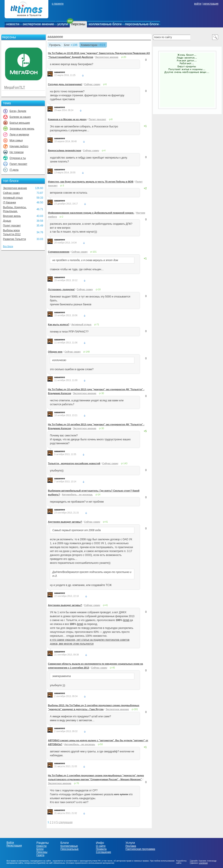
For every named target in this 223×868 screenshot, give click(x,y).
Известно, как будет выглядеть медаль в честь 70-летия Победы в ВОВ (91, 182)
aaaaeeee (55, 37)
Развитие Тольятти (14, 239)
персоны (78, 24)
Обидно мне (55, 352)
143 (125, 463)
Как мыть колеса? (59, 324)
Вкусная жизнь (12, 216)
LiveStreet (203, 863)
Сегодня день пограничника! (65, 84)
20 (125, 57)
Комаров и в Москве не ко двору (67, 119)
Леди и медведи (19, 135)
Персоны (42, 852)
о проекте (58, 4)
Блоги (40, 849)
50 (101, 744)
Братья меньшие (20, 123)
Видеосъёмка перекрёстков (64, 150)
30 (103, 393)
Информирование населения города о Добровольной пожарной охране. (91, 213)
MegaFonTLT (15, 87)
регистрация (211, 4)
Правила (101, 849)
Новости (41, 846)
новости (13, 24)
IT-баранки (9, 203)
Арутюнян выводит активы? (65, 522)
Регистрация (14, 846)
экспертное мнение (38, 24)
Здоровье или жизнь (22, 129)
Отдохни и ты (18, 158)
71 (98, 324)
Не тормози (17, 152)
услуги (63, 24)
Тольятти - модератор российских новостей (74, 463)
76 (78, 783)
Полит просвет (18, 164)
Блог (67, 45)
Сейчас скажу (11, 193)
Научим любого (19, 146)
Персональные (70, 849)
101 (95, 252)
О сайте (101, 846)
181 (136, 709)
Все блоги (8, 246)
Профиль (55, 45)
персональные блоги (142, 24)
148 (88, 352)
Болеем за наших (20, 117)
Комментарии (89, 45)
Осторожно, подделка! (61, 289)
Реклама (131, 846)
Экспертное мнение (15, 188)
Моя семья (16, 140)
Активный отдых (13, 198)
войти (198, 4)
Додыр (7, 221)
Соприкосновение (59, 252)
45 (113, 668)
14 (99, 495)
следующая (65, 822)
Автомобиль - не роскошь (77, 495)
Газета (40, 855)
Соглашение (103, 852)
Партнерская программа (140, 849)
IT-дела (14, 170)
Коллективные (69, 846)
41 (106, 522)
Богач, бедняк (18, 111)
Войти (10, 843)
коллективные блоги (105, 24)
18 (99, 289)
